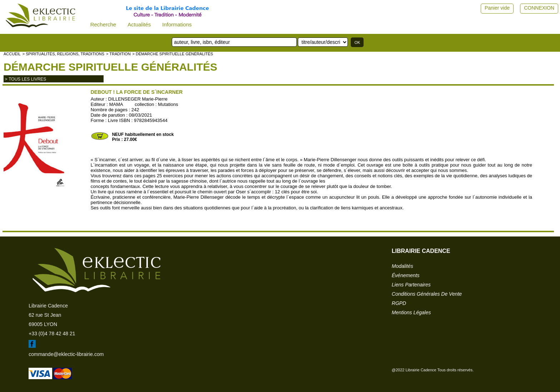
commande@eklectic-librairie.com (66, 354)
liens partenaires (411, 285)
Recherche (103, 24)
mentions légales (411, 312)
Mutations (168, 104)
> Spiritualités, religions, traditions (63, 54)
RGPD (399, 303)
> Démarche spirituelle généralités (173, 54)
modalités (402, 266)
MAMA (116, 104)
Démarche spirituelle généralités (110, 67)
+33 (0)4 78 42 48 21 (52, 334)
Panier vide (497, 8)
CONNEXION (539, 8)
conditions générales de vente (427, 294)
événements (406, 275)
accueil (12, 54)
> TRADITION (118, 54)
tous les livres (27, 79)
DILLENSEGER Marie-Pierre (138, 99)
